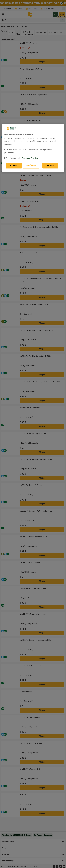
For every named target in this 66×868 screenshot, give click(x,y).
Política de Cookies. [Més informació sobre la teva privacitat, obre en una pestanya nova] (30, 158)
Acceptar (14, 166)
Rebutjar (50, 166)
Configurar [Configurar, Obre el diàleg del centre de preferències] (31, 166)
